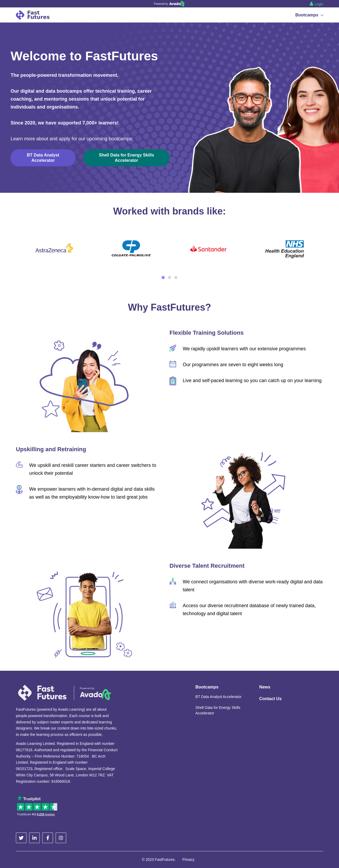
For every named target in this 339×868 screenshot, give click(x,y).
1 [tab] (163, 278)
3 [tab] (176, 278)
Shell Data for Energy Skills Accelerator (218, 710)
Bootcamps (309, 15)
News (265, 687)
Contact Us (270, 699)
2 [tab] (169, 278)
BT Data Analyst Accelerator (218, 697)
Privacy (188, 860)
